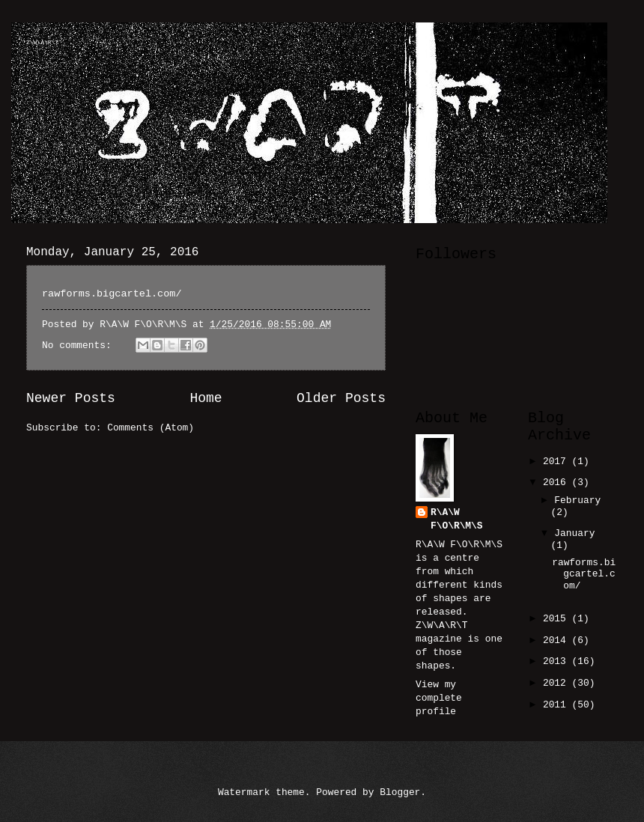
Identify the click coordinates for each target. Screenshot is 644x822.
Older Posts (341, 398)
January (574, 533)
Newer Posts (71, 398)
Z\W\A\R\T (42, 42)
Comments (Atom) (151, 428)
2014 (558, 640)
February (577, 500)
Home (206, 398)
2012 (558, 683)
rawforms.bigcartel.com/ (112, 294)
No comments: (79, 345)
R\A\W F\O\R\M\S (457, 519)
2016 (558, 482)
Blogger (400, 792)
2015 (558, 619)
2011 (558, 705)
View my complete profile (439, 698)
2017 (558, 462)
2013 (558, 661)
